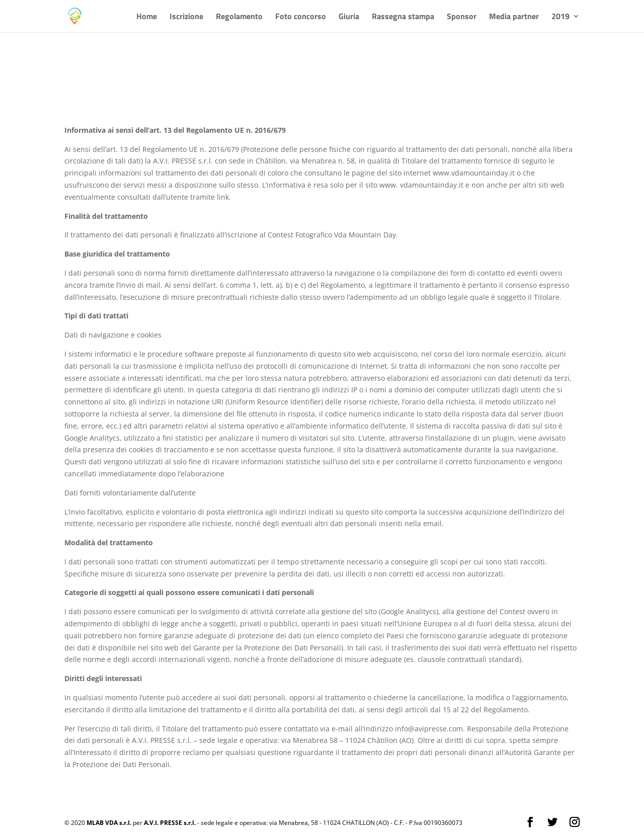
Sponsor (462, 17)
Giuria (349, 17)
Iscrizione (186, 17)
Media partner (514, 17)
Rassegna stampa (403, 17)
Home (147, 17)
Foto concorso (301, 17)
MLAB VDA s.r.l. (109, 823)
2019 (560, 17)
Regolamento (239, 17)
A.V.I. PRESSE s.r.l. (170, 823)
